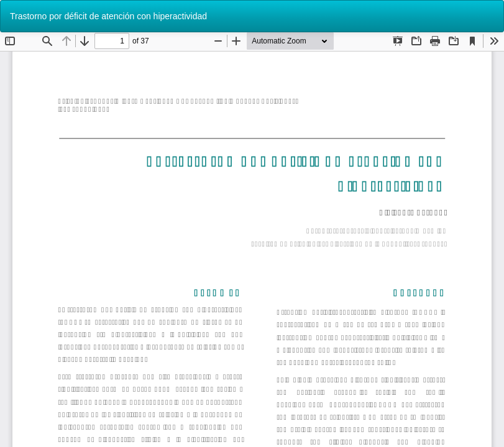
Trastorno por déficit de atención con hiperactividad (108, 16)
